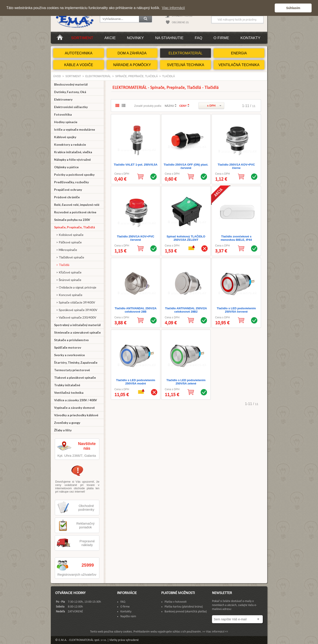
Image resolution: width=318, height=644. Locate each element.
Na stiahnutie (169, 38)
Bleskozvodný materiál (71, 84)
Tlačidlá (168, 76)
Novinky (135, 38)
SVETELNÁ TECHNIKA (186, 65)
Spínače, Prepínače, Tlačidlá (137, 76)
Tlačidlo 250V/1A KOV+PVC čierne (236, 166)
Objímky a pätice (66, 167)
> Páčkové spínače (68, 242)
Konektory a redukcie (70, 144)
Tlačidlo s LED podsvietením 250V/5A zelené (186, 382)
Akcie (110, 38)
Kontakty (250, 38)
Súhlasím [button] (293, 8)
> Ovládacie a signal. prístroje (75, 287)
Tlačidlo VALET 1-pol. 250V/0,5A (136, 165)
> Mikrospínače (66, 250)
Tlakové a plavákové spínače (75, 377)
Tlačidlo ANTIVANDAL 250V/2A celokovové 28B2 (186, 310)
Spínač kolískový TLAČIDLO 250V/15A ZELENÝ (186, 238)
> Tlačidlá (62, 265)
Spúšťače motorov (68, 347)
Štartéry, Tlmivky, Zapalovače (76, 362)
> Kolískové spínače (69, 235)
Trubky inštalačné (67, 385)
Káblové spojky (65, 137)
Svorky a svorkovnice (69, 355)
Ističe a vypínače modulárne (75, 129)
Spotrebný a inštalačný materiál (77, 325)
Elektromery (63, 99)
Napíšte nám (128, 616)
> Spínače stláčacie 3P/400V (75, 302)
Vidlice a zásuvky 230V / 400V (76, 400)
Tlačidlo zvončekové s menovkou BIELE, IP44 (236, 238)
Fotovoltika (63, 114)
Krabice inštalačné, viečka (73, 152)
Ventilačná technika (69, 393)
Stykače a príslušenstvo (71, 340)
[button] (270, 8)
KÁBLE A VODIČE (79, 65)
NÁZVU (169, 106)
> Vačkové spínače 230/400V (75, 317)
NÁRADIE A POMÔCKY (132, 65)
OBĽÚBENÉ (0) (180, 22)
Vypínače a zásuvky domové (74, 408)
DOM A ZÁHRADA (132, 53)
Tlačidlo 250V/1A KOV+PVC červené (136, 238)
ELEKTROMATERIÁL (185, 53)
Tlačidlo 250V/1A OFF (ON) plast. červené (186, 166)
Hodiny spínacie (66, 122)
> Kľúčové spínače (68, 272)
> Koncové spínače (68, 295)
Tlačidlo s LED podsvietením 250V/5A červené (236, 310)
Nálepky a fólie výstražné (72, 160)
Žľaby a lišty (63, 430)
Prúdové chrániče (67, 197)
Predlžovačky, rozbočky (71, 182)
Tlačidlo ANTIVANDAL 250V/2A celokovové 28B (136, 310)
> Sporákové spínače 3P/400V (76, 310)
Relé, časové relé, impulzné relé (77, 205)
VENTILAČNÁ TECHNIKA (239, 65)
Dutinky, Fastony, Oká (70, 92)
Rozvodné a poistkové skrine (75, 212)
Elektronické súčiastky (71, 107)
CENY (183, 106)
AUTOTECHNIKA (79, 53)
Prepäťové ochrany (68, 190)
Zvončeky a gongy (67, 423)
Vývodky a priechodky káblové (76, 415)
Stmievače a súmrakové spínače (77, 332)
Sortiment (82, 38)
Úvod (57, 76)
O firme (221, 38)
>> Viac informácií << (215, 632)
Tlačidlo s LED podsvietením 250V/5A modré (136, 382)
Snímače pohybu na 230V (72, 220)
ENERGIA (239, 53)
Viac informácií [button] (173, 8)
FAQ (199, 38)
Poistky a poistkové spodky (74, 175)
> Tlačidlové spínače (69, 257)
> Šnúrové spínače (68, 280)
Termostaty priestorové (72, 370)
